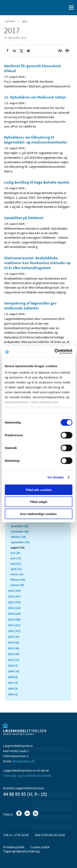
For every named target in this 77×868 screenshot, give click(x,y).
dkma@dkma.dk (24, 761)
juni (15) (16, 558)
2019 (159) (14, 614)
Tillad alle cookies (38, 490)
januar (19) (17, 585)
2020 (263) (14, 608)
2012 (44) (14, 654)
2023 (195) (14, 591)
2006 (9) (13, 689)
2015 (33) (14, 637)
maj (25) (16, 564)
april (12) (16, 569)
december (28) (20, 526)
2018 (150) (14, 619)
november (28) (20, 531)
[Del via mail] (28, 51)
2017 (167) (14, 625)
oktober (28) (18, 537)
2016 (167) (14, 631)
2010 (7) (13, 665)
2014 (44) (14, 642)
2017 (25, 21)
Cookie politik (40, 847)
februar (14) (18, 580)
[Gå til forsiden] (21, 7)
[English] (53, 8)
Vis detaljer (56, 477)
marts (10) (17, 574)
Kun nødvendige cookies (39, 514)
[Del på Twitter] (21, 51)
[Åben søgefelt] (63, 8)
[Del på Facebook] (7, 51)
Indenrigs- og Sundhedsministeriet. (28, 775)
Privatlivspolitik (14, 847)
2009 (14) (14, 671)
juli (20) (16, 553)
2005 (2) (13, 694)
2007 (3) (13, 683)
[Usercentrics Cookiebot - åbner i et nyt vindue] (55, 352)
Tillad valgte (38, 502)
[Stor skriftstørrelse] (60, 51)
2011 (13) (14, 660)
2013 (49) (14, 648)
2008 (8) (13, 677)
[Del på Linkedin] (14, 51)
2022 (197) (14, 596)
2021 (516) (14, 602)
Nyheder (10, 21)
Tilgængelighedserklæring (21, 851)
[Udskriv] (67, 51)
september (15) (20, 542)
